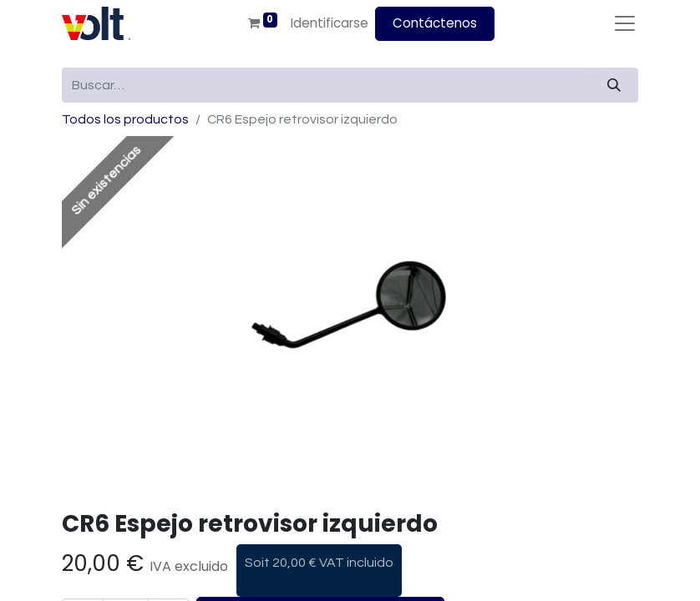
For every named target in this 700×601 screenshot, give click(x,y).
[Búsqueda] (614, 85)
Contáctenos (435, 23)
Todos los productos (125, 119)
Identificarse (330, 23)
